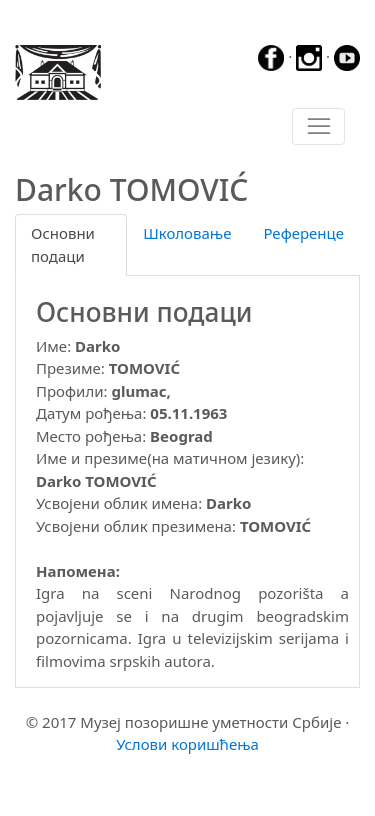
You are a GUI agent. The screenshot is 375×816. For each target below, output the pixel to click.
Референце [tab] (303, 233)
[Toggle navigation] (318, 127)
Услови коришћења (187, 744)
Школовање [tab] (187, 233)
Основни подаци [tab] (63, 244)
